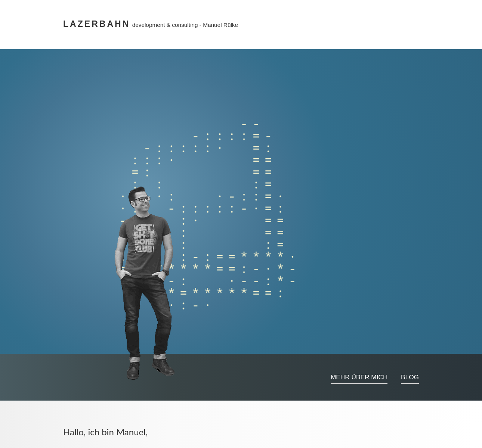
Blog (410, 377)
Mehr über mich (359, 377)
